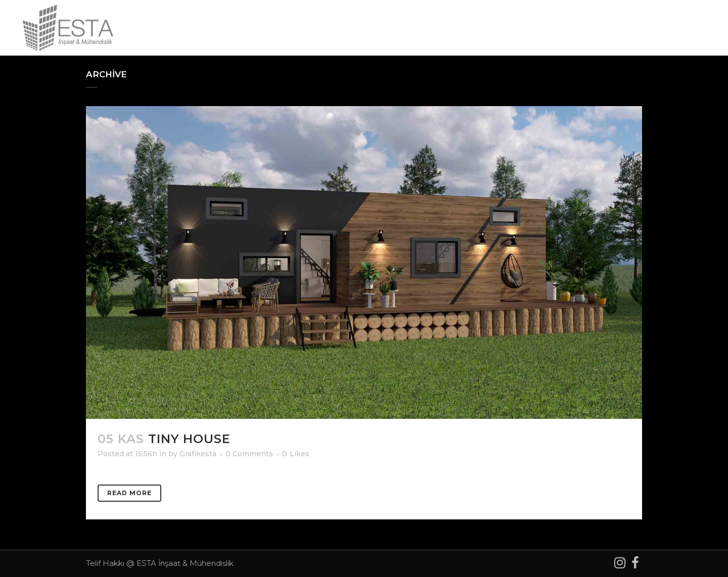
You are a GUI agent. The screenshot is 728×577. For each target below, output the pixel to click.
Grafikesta (198, 454)
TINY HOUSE (189, 439)
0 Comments (249, 454)
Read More (129, 493)
